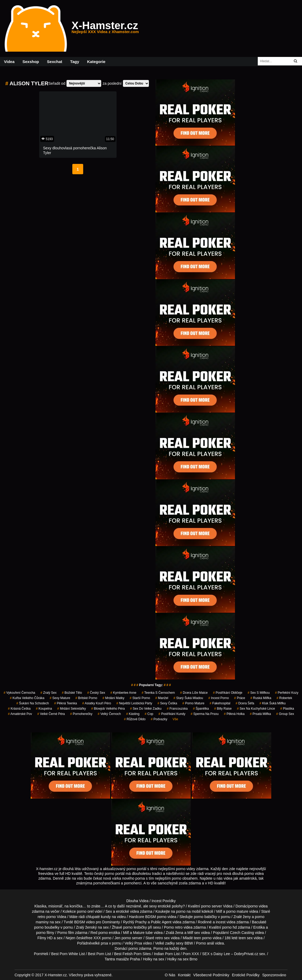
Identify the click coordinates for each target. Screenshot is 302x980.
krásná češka (19, 709)
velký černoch (109, 714)
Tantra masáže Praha (122, 959)
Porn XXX (191, 954)
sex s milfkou (259, 693)
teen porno (203, 938)
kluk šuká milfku (272, 703)
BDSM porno (156, 917)
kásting (133, 714)
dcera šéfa (245, 703)
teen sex (246, 938)
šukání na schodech (33, 703)
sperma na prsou (205, 714)
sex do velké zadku (146, 709)
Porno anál (205, 943)
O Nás (170, 975)
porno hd (229, 927)
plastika (287, 709)
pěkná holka (234, 714)
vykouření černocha (19, 693)
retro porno (47, 917)
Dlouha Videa (137, 901)
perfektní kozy (287, 693)
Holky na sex (154, 959)
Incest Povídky (164, 901)
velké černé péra (51, 714)
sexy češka (167, 703)
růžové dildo (135, 719)
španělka (201, 709)
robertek (284, 698)
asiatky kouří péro (97, 703)
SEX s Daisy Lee (216, 954)
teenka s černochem (158, 693)
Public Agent (161, 922)
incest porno (218, 698)
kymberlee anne (123, 693)
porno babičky (205, 917)
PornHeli (41, 954)
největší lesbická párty (134, 703)
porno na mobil (188, 911)
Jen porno (123, 938)
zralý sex (49, 693)
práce (240, 698)
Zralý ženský (86, 927)
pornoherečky (81, 714)
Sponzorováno (274, 975)
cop (149, 714)
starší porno (140, 698)
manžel (162, 698)
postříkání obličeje (228, 693)
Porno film (66, 933)
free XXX (94, 938)
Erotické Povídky (246, 975)
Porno (158, 948)
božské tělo (72, 693)
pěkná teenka (66, 703)
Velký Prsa (133, 943)
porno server (212, 906)
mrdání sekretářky (72, 709)
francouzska (177, 709)
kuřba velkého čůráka (27, 698)
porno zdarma (140, 948)
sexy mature (60, 698)
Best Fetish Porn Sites (133, 954)
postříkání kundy (172, 714)
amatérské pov (20, 714)
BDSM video (85, 922)
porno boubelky (47, 927)
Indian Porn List (167, 954)
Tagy (75, 62)
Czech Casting (242, 933)
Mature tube (143, 933)
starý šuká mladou (188, 698)
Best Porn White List (68, 954)
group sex (285, 714)
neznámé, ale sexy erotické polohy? (155, 906)
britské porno (86, 698)
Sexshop (31, 62)
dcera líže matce (194, 693)
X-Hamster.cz (105, 29)
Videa (9, 62)
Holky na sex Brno (182, 959)
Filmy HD (45, 938)
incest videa (226, 922)
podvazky (159, 719)
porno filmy (45, 933)
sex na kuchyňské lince (256, 709)
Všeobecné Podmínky (211, 975)
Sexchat (55, 62)
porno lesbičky (135, 927)
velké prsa (100, 943)
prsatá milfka (260, 714)
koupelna (44, 709)
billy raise (223, 709)
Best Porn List (99, 954)
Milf (190, 933)
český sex (96, 693)
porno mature (194, 703)
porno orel (85, 911)
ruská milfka (261, 698)
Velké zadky (165, 943)
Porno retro (173, 927)
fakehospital (220, 703)
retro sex (162, 938)
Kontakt (184, 975)
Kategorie (96, 62)
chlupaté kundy (98, 917)
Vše (175, 719)
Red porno (99, 933)
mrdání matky (114, 698)
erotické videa (127, 911)
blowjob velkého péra (108, 709)
